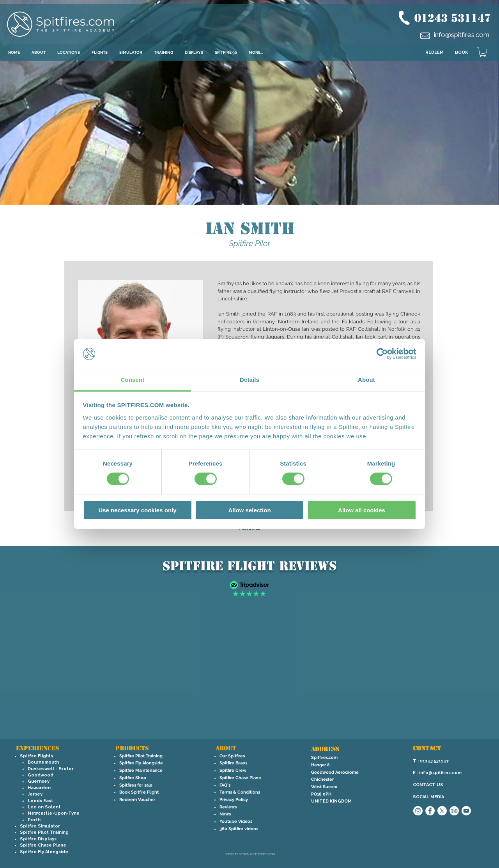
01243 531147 (453, 18)
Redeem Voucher (137, 800)
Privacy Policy (234, 800)
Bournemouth (43, 762)
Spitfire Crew (233, 770)
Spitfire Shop (133, 778)
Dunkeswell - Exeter (51, 769)
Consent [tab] (133, 380)
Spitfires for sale (136, 785)
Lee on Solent (44, 807)
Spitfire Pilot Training (44, 832)
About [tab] (366, 380)
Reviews (228, 807)
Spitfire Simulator (40, 826)
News (225, 814)
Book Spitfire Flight (139, 792)
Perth (34, 820)
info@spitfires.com (462, 35)
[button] (69, 52)
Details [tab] (249, 380)
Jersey (35, 794)
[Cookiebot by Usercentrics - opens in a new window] (382, 354)
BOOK (462, 52)
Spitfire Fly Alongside (44, 852)
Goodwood (41, 775)
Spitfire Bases (233, 763)
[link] (483, 52)
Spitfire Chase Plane (43, 845)
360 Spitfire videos (239, 829)
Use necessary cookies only (137, 510)
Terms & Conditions (240, 792)
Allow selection (249, 510)
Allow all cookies (362, 510)
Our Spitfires (232, 756)
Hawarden (39, 788)
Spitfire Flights (36, 756)
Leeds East (40, 801)
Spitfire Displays (38, 839)
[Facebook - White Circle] (430, 811)
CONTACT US (428, 785)
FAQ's (225, 785)
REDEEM (434, 52)
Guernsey (39, 781)
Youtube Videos (236, 821)
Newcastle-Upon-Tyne (54, 813)
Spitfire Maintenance (141, 770)
